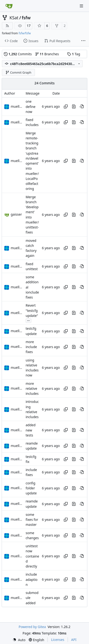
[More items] (83, 41)
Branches (47, 54)
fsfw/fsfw (25, 33)
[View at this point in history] (82, 106)
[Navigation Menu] (82, 6)
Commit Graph (18, 72)
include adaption (32, 580)
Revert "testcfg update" (32, 311)
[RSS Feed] (7, 26)
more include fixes (31, 347)
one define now (30, 107)
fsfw (26, 18)
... (28, 320)
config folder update (31, 488)
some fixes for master (32, 520)
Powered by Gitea (32, 627)
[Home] (9, 6)
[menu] (19, 640)
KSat (14, 18)
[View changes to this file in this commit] (74, 106)
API (74, 640)
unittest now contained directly (32, 556)
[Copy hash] (66, 106)
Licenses (58, 640)
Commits (18, 54)
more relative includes (32, 389)
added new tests (31, 430)
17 (29, 26)
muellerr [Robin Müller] (17, 106)
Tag (74, 54)
